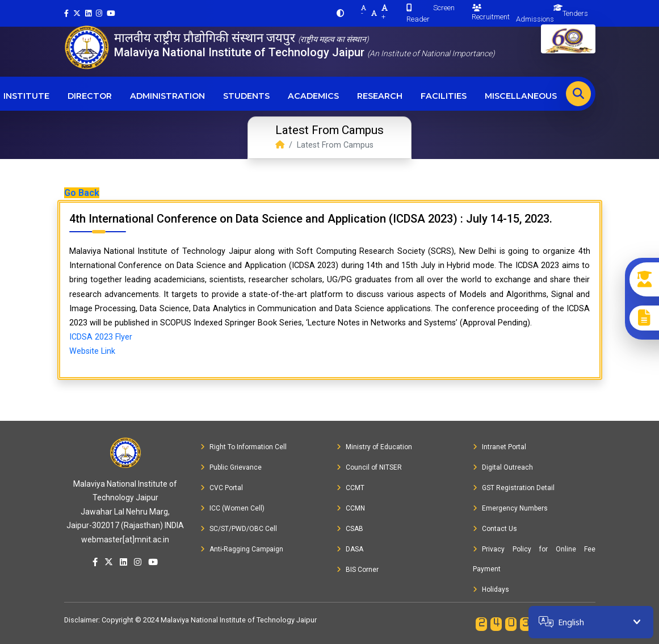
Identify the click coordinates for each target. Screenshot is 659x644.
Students (246, 96)
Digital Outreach (503, 467)
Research (380, 96)
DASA (350, 549)
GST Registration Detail (514, 488)
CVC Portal (222, 488)
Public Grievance (231, 467)
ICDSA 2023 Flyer (101, 337)
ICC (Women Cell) (232, 508)
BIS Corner (358, 570)
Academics (313, 96)
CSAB (350, 529)
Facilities (444, 96)
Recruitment (491, 12)
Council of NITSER (369, 467)
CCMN (351, 508)
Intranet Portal (500, 447)
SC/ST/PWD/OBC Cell (239, 529)
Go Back (82, 193)
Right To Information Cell (244, 447)
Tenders (575, 13)
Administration (167, 96)
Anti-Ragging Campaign (242, 549)
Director (90, 96)
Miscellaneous (521, 96)
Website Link (92, 351)
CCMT (351, 488)
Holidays (491, 589)
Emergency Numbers (510, 508)
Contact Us (495, 529)
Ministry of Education (374, 447)
